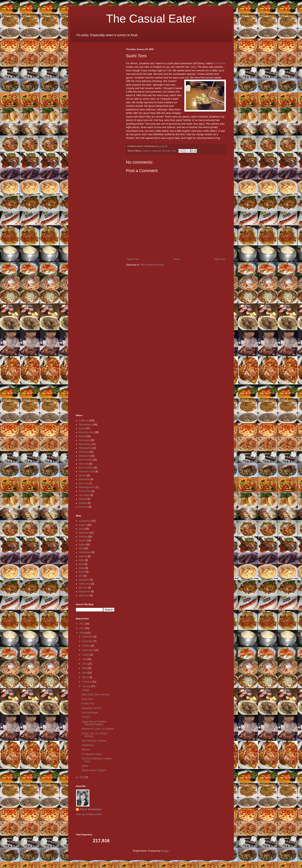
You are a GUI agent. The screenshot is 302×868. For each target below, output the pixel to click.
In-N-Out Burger (90, 713)
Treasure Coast (87, 471)
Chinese (83, 537)
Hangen (86, 690)
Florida (82, 436)
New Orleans (85, 460)
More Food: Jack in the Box (96, 695)
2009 (82, 633)
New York (84, 464)
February (87, 682)
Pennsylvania (86, 425)
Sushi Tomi (219, 63)
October (87, 646)
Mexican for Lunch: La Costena (98, 729)
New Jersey (85, 444)
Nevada (83, 499)
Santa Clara (85, 491)
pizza (81, 529)
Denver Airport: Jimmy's (94, 770)
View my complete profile (89, 814)
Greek (82, 572)
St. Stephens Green (92, 754)
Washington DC (87, 487)
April (85, 673)
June (85, 664)
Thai (81, 548)
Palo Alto (83, 507)
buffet (82, 560)
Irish (81, 576)
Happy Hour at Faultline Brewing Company (94, 723)
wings (82, 568)
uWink (85, 766)
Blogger (165, 851)
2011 (82, 624)
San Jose (84, 483)
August (86, 655)
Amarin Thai (88, 704)
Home (177, 259)
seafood (83, 556)
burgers (83, 525)
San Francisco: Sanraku (94, 741)
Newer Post (133, 259)
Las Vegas (84, 495)
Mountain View (169, 151)
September (88, 650)
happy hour (85, 591)
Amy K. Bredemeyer (91, 809)
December (88, 637)
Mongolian (84, 580)
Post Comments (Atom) (152, 265)
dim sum (83, 588)
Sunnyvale (84, 440)
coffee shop (85, 584)
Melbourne (84, 456)
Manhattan (84, 479)
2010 (82, 628)
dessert (83, 541)
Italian (82, 545)
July (85, 659)
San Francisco (86, 468)
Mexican (86, 750)
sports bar (84, 596)
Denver (83, 476)
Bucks (82, 428)
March (86, 677)
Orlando (83, 503)
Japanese (157, 151)
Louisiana (84, 452)
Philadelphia (85, 448)
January (87, 686)
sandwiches (85, 521)
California (147, 151)
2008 (82, 777)
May (85, 668)
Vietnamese (85, 552)
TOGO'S (86, 717)
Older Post (220, 259)
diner (81, 564)
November (88, 641)
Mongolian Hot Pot (91, 708)
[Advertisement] (87, 106)
